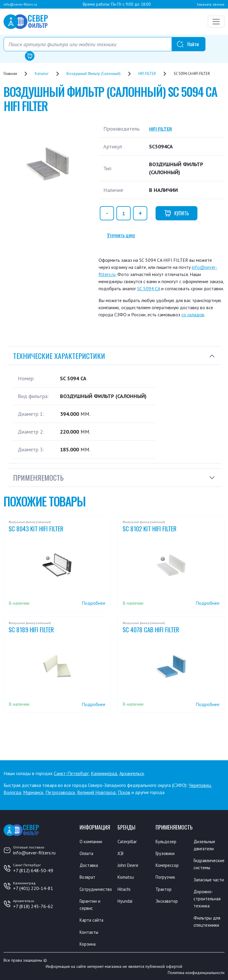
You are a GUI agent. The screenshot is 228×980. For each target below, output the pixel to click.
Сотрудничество (96, 889)
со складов (193, 315)
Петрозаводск (60, 792)
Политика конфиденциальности (196, 972)
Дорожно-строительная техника (208, 905)
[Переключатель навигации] (216, 22)
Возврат (88, 877)
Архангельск (132, 773)
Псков (124, 792)
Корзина (88, 943)
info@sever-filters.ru (20, 4)
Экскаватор (167, 901)
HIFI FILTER (162, 129)
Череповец (200, 785)
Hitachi (125, 889)
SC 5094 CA (149, 288)
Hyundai (125, 901)
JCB (121, 853)
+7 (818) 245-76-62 (33, 906)
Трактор (164, 889)
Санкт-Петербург (71, 773)
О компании (92, 841)
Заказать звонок (210, 4)
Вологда (12, 792)
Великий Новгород (96, 792)
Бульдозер (166, 841)
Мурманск (33, 792)
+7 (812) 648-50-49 (33, 870)
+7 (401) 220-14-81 (33, 888)
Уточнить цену (121, 235)
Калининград (104, 773)
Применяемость (38, 477)
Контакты (90, 931)
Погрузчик (166, 877)
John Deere (129, 865)
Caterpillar (128, 841)
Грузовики (166, 853)
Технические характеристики (59, 356)
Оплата (87, 853)
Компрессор (168, 865)
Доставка (90, 865)
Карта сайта (92, 920)
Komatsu (127, 877)
